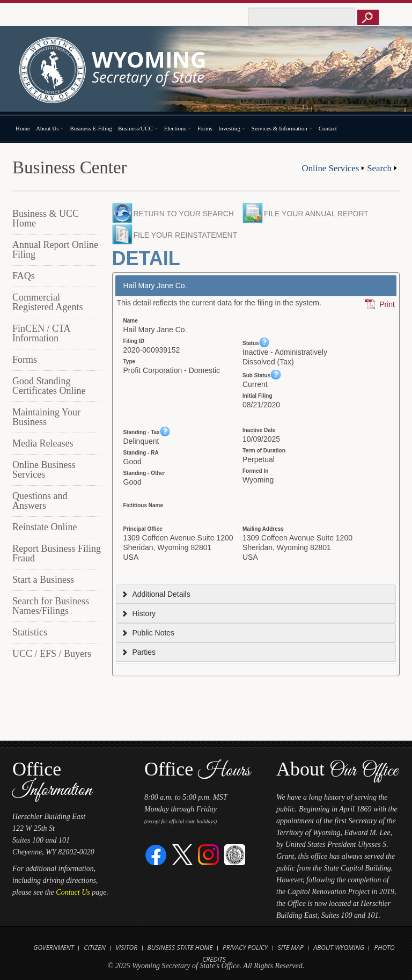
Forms (205, 128)
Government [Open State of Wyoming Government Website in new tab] (54, 948)
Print (387, 304)
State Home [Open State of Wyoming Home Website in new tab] (194, 948)
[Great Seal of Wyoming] (235, 854)
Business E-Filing (91, 128)
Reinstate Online (45, 527)
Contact (328, 128)
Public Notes (148, 633)
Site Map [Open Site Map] (291, 948)
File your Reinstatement (186, 235)
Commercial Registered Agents (47, 302)
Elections (178, 128)
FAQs (24, 276)
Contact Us (73, 892)
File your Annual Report (319, 214)
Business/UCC (138, 128)
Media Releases (43, 443)
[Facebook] (156, 854)
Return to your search (184, 214)
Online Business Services (44, 470)
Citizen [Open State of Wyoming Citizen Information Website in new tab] (95, 948)
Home (23, 128)
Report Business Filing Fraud (57, 553)
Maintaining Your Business (46, 417)
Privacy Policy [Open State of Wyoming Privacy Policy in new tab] (245, 948)
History (138, 613)
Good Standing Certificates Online (49, 386)
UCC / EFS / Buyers (52, 654)
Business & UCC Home (46, 218)
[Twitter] (183, 854)
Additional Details (156, 594)
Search (379, 168)
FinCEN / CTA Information (41, 333)
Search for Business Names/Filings (51, 606)
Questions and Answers (40, 501)
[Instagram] (208, 854)
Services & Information (282, 128)
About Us (50, 128)
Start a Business (43, 580)
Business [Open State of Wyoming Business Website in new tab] (161, 948)
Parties (138, 652)
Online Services (331, 168)
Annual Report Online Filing (55, 250)
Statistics (30, 632)
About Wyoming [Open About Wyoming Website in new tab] (339, 948)
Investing (232, 128)
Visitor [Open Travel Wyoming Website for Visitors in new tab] (126, 948)
